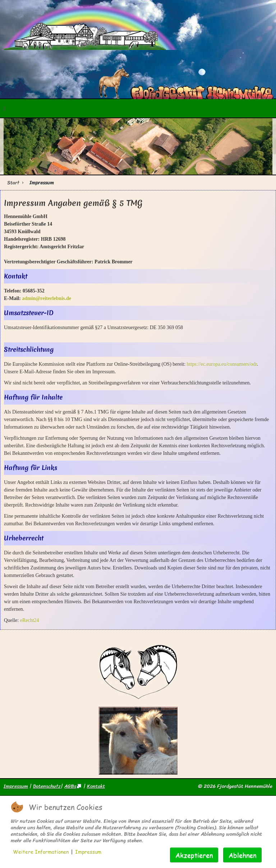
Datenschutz (47, 786)
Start (13, 183)
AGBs (73, 786)
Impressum (16, 786)
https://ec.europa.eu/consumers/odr (222, 364)
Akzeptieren (194, 855)
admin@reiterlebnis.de (47, 298)
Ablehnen (242, 855)
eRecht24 (30, 620)
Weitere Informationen (41, 852)
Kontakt (96, 786)
